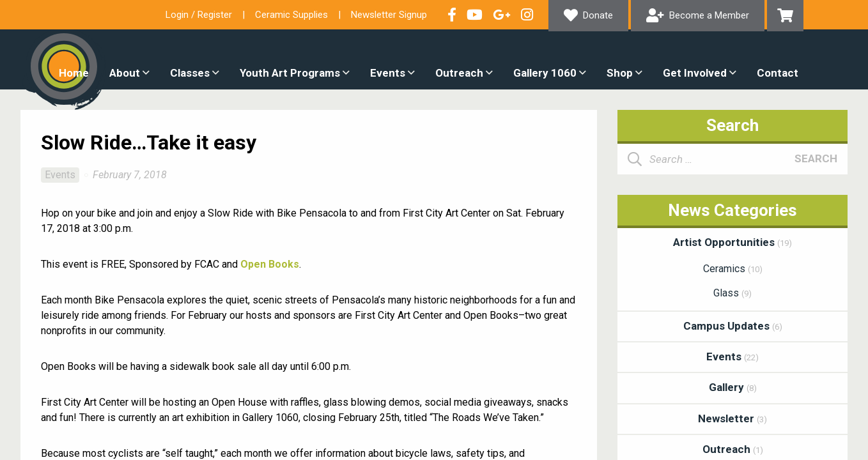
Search (816, 158)
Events (388, 73)
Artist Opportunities (732, 242)
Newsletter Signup (389, 15)
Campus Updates (733, 326)
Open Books (270, 264)
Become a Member (709, 15)
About (125, 73)
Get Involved (695, 73)
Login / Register (199, 15)
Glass (732, 293)
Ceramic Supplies (291, 15)
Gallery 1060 (545, 73)
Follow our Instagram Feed (527, 15)
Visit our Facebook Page (452, 15)
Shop (620, 73)
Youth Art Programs (290, 73)
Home (74, 73)
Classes (190, 73)
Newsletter (732, 418)
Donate (598, 15)
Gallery (733, 387)
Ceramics (733, 269)
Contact (778, 73)
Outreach (459, 73)
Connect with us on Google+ (502, 15)
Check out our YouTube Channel (475, 15)
